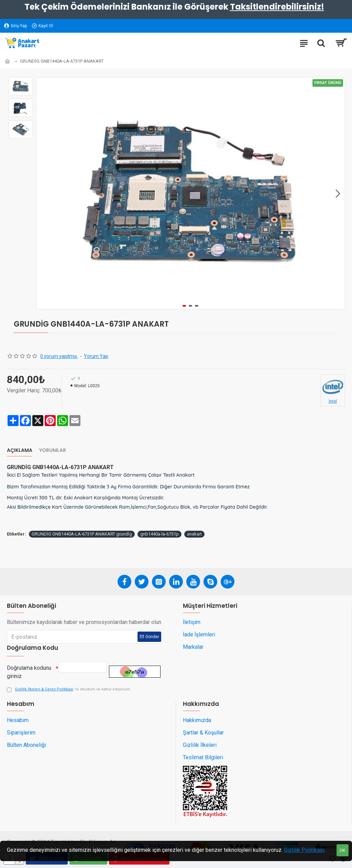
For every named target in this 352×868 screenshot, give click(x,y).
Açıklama (20, 451)
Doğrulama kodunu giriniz (29, 670)
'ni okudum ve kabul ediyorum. (69, 690)
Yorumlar (53, 451)
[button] (338, 193)
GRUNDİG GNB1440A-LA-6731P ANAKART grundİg (82, 534)
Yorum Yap (96, 356)
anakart (194, 534)
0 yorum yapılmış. (59, 356)
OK (343, 850)
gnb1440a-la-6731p (159, 534)
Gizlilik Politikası (304, 850)
